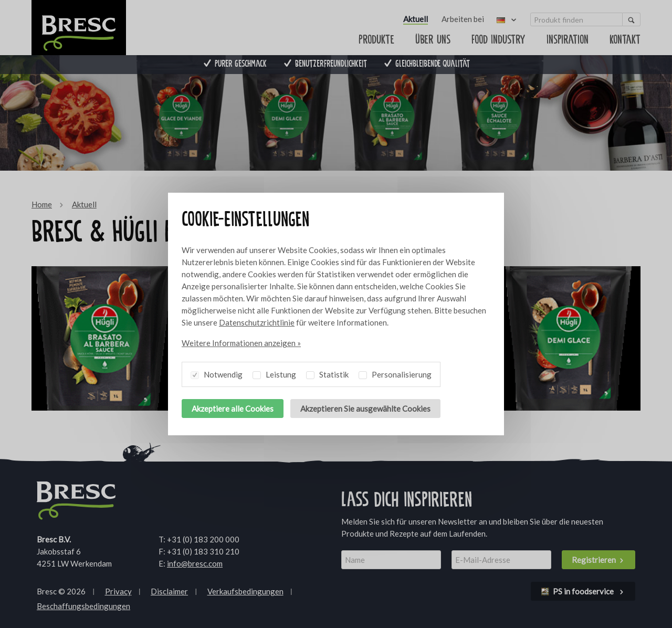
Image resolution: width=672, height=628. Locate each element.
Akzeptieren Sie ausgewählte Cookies (365, 409)
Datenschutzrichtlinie (257, 322)
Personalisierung (395, 373)
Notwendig (217, 373)
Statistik (327, 373)
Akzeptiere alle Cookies (233, 409)
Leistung (274, 373)
